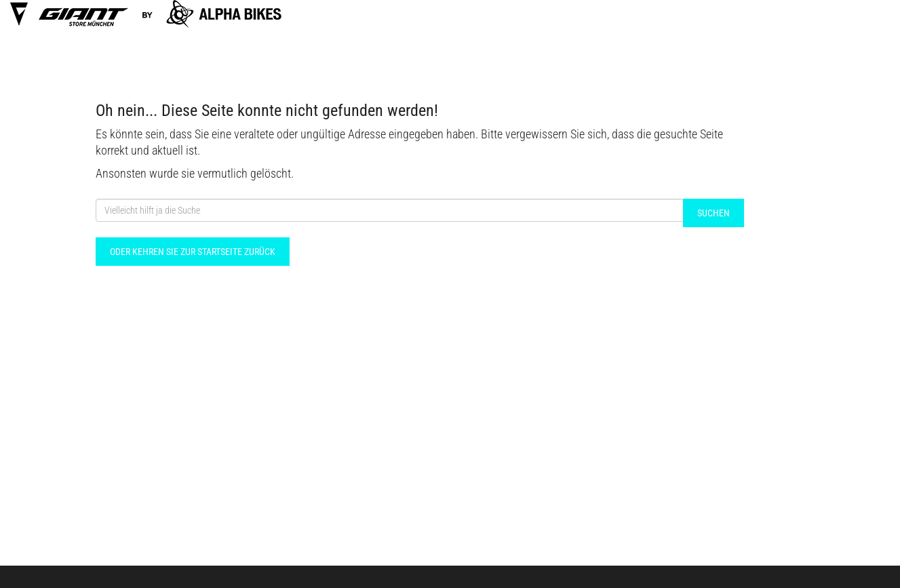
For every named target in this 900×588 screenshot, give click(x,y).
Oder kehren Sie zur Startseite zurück (193, 252)
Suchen (713, 213)
